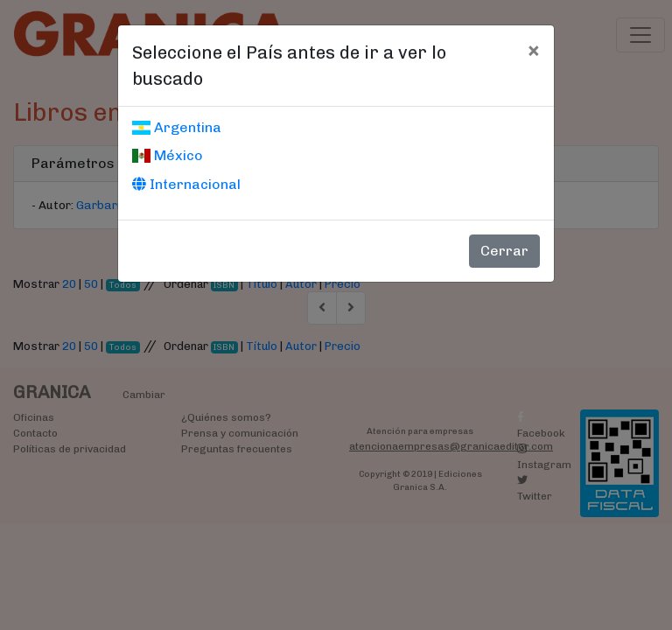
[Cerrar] (533, 50)
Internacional (186, 184)
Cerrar (504, 251)
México (168, 155)
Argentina (177, 127)
